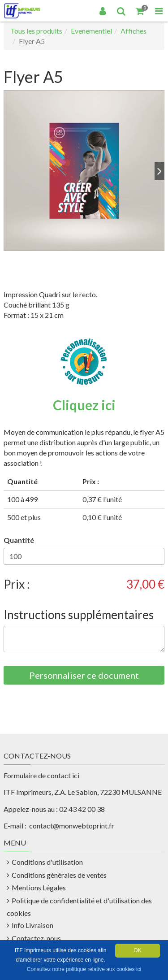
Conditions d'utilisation (47, 862)
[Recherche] (121, 11)
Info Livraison (32, 925)
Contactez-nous (36, 938)
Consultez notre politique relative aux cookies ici (84, 969)
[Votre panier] (140, 11)
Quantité (19, 540)
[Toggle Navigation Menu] (159, 11)
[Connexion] (103, 11)
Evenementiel (91, 31)
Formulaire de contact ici (41, 775)
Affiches (134, 31)
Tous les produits (36, 31)
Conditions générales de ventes (59, 875)
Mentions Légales (39, 887)
